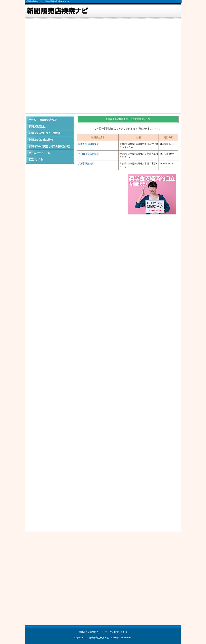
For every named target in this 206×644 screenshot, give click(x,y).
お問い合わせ (121, 632)
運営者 (82, 632)
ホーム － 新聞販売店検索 (42, 120)
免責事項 (92, 632)
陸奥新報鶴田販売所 (89, 144)
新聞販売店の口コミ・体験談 (44, 133)
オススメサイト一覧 (40, 153)
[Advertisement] (103, 44)
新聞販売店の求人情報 (41, 140)
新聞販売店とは (37, 126)
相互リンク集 (36, 160)
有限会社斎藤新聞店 (89, 154)
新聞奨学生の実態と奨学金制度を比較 (49, 146)
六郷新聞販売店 (86, 163)
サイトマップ (105, 632)
